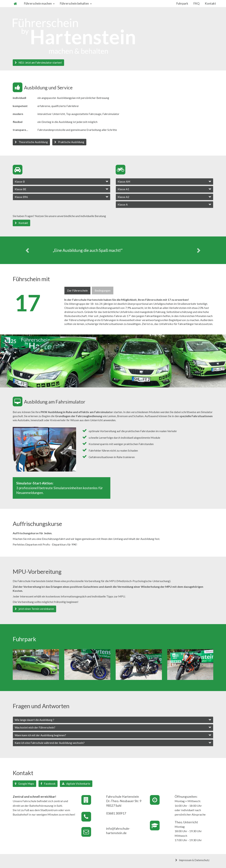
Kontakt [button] (21, 223)
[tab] (62, 182)
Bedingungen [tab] (103, 290)
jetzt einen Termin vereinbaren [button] (34, 609)
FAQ (197, 3)
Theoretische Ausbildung (31, 142)
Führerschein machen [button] (39, 3)
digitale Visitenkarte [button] (76, 784)
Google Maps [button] (24, 784)
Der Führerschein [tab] (77, 290)
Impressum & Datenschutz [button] (192, 860)
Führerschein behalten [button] (76, 3)
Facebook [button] (48, 784)
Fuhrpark (182, 3)
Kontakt (210, 3)
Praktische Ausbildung (69, 142)
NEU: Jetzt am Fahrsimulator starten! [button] (38, 63)
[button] (62, 182)
